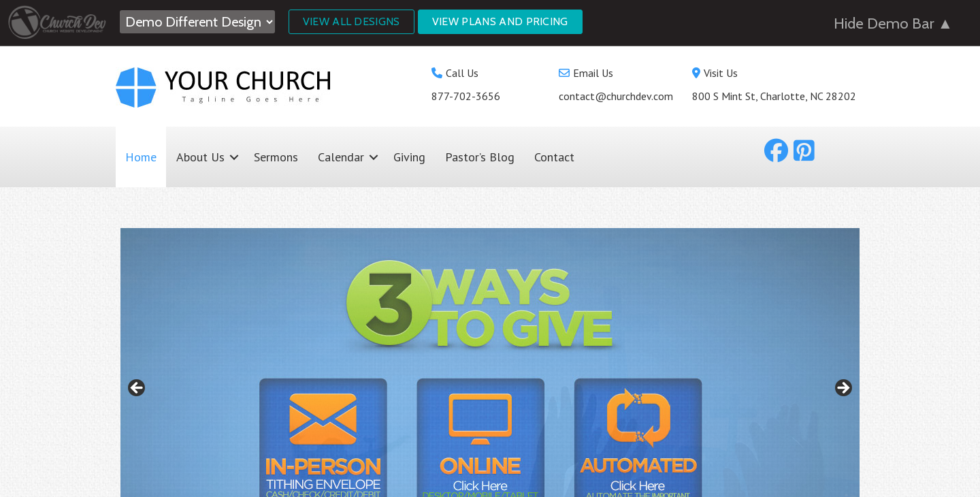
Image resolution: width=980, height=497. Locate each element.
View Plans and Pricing (500, 21)
